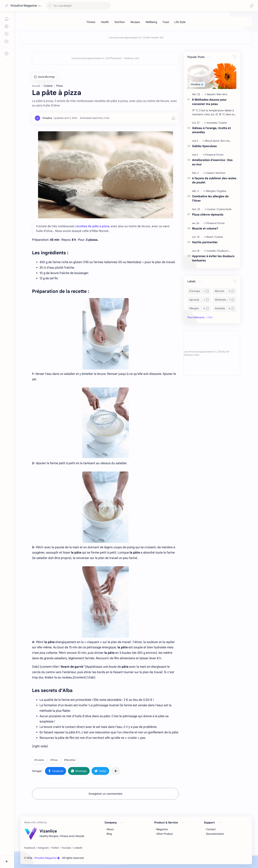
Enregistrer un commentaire (106, 794)
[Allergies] (211, 191)
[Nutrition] (120, 22)
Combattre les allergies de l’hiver (210, 198)
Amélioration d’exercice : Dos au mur (212, 162)
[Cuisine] (223, 123)
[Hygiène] (222, 191)
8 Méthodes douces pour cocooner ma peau (209, 102)
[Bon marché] (228, 141)
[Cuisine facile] (224, 209)
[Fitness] (91, 22)
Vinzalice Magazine (24, 6)
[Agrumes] (199, 300)
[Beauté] (212, 94)
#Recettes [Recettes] (70, 760)
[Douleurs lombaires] (228, 251)
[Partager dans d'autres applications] (116, 771)
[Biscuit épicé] (213, 141)
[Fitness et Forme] (214, 155)
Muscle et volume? (205, 228)
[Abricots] (225, 291)
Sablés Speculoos (204, 146)
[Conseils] (212, 251)
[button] (251, 6)
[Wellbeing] (151, 22)
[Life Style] (180, 22)
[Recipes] (135, 22)
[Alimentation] (225, 300)
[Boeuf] (210, 237)
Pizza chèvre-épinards (208, 215)
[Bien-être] (222, 94)
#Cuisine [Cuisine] (39, 760)
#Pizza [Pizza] (54, 760)
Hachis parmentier (205, 242)
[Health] (105, 22)
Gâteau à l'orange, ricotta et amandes (211, 130)
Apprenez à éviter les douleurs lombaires (213, 258)
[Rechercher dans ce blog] (78, 6)
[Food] (166, 22)
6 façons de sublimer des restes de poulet (214, 180)
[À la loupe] (199, 291)
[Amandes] (213, 123)
